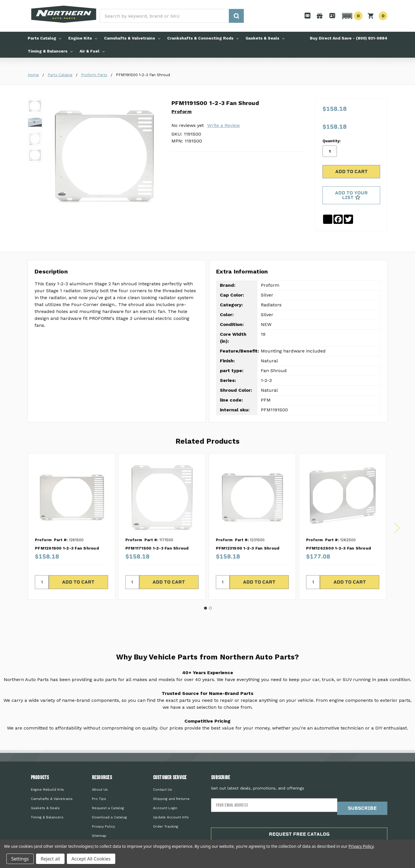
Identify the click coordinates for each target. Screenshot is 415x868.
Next (397, 510)
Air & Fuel (92, 51)
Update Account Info (171, 799)
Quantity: (332, 120)
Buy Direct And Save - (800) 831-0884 (349, 38)
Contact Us (163, 771)
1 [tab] (205, 589)
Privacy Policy (103, 808)
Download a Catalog (109, 799)
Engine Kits (83, 38)
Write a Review (223, 125)
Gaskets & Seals (265, 38)
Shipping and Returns (171, 780)
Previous (18, 510)
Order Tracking (166, 808)
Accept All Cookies (91, 859)
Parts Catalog (45, 38)
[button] (351, 16)
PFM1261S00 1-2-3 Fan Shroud (67, 529)
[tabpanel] (71, 508)
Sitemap (99, 817)
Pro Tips (99, 780)
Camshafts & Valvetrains (132, 38)
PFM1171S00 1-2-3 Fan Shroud (157, 529)
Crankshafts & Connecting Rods (203, 38)
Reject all (50, 859)
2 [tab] (210, 589)
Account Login (165, 790)
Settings (20, 859)
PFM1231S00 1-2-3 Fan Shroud (248, 529)
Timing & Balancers (50, 51)
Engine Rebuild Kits (47, 771)
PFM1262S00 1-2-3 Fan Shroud (338, 529)
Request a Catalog (108, 790)
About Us (100, 771)
